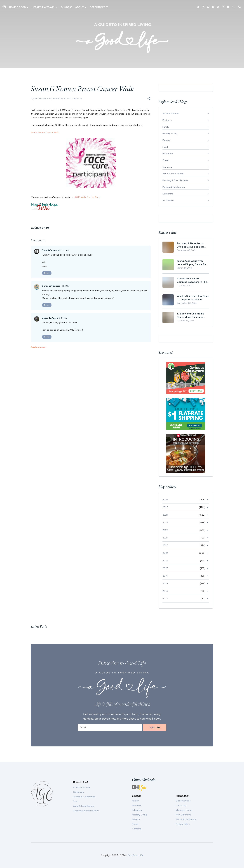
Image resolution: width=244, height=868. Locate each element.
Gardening (168, 194)
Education (168, 154)
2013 (165, 599)
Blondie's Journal (51, 250)
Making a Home (184, 810)
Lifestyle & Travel (43, 7)
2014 (165, 591)
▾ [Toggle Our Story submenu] (86, 7)
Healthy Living (170, 134)
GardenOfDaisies (51, 286)
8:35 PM (65, 286)
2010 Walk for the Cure (87, 197)
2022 (165, 530)
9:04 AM (63, 318)
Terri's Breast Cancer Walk (45, 132)
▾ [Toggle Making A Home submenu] (27, 7)
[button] (149, 99)
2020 (165, 545)
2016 (165, 576)
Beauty (166, 140)
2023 (165, 522)
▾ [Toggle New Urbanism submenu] (57, 7)
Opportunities (99, 7)
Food (165, 147)
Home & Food (17, 7)
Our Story (181, 805)
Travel (165, 160)
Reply (47, 273)
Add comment (39, 347)
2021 (165, 538)
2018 (165, 561)
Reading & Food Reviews (175, 180)
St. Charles (168, 200)
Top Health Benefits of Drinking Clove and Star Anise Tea (190, 245)
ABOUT (80, 7)
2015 (165, 583)
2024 (165, 515)
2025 (165, 507)
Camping (167, 167)
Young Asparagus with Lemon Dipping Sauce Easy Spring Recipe (193, 263)
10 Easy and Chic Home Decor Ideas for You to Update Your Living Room (191, 315)
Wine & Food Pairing (173, 174)
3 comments (76, 98)
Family (166, 127)
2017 (165, 568)
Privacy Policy (183, 824)
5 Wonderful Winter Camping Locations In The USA (192, 280)
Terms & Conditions (186, 819)
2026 (165, 500)
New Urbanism (183, 815)
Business (67, 7)
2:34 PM (65, 250)
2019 (165, 553)
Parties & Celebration (174, 187)
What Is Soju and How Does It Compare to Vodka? (193, 298)
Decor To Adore (50, 318)
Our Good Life (136, 855)
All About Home (171, 113)
